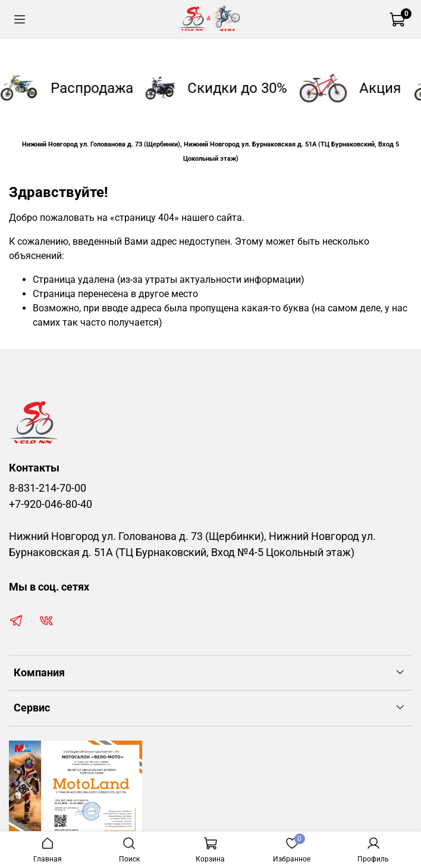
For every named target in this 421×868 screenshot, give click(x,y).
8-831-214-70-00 (48, 488)
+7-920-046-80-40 (51, 504)
